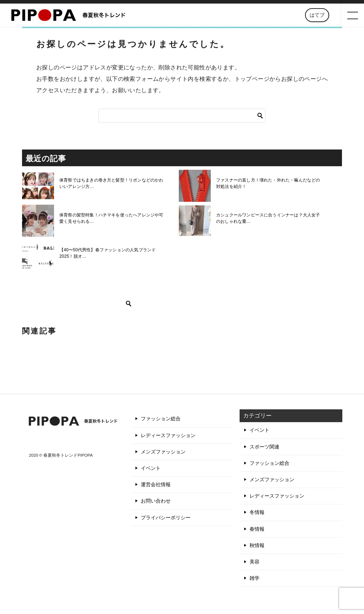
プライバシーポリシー (166, 518)
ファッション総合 (161, 419)
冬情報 (257, 512)
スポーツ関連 (264, 447)
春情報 (257, 529)
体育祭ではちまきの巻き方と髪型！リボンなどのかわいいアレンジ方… (113, 183)
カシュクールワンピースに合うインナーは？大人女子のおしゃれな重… (269, 218)
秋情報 (257, 545)
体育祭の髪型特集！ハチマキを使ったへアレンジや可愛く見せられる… (113, 218)
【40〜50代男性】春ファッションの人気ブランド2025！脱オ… (107, 253)
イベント (151, 468)
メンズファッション (163, 452)
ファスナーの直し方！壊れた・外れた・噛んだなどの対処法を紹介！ (269, 183)
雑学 (255, 578)
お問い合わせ (156, 501)
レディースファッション (168, 435)
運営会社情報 (156, 484)
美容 (255, 562)
